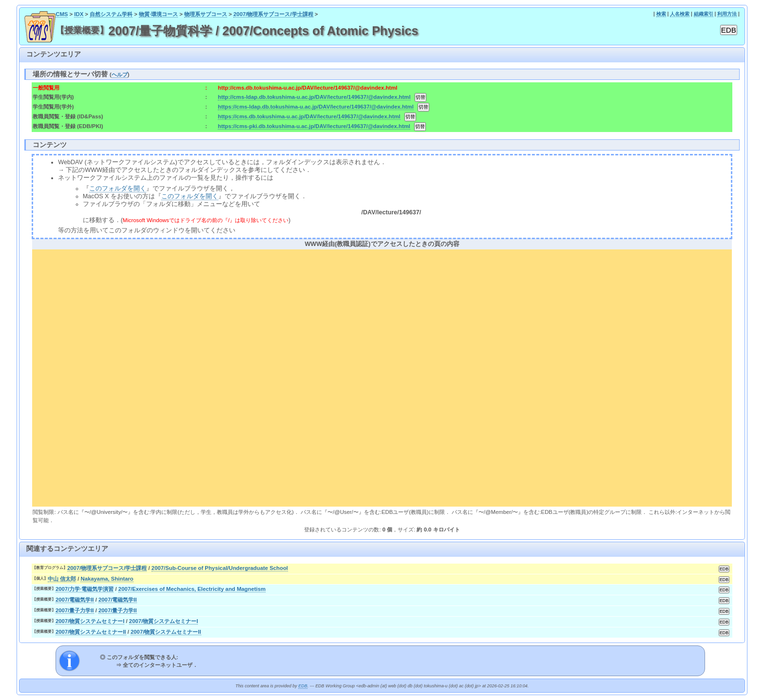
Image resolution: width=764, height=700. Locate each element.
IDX (79, 14)
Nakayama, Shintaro (107, 579)
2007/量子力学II (75, 610)
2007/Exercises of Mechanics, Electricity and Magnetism (192, 589)
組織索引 (704, 14)
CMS (62, 14)
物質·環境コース (158, 14)
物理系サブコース (206, 14)
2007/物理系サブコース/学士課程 (273, 14)
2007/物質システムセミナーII (91, 632)
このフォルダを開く (118, 189)
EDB (303, 686)
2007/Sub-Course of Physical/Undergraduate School (220, 568)
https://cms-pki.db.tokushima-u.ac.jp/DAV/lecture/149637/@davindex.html (314, 126)
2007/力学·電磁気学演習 (85, 589)
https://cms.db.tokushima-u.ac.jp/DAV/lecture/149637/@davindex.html (309, 116)
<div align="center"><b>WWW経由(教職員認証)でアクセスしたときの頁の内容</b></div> (382, 377)
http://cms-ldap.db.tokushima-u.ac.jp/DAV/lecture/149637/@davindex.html (314, 97)
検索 (661, 14)
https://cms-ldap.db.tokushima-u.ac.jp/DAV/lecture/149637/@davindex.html (316, 107)
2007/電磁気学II (75, 600)
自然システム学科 (111, 14)
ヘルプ (120, 75)
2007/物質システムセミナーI (90, 621)
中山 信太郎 (62, 579)
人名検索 (680, 14)
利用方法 (727, 14)
